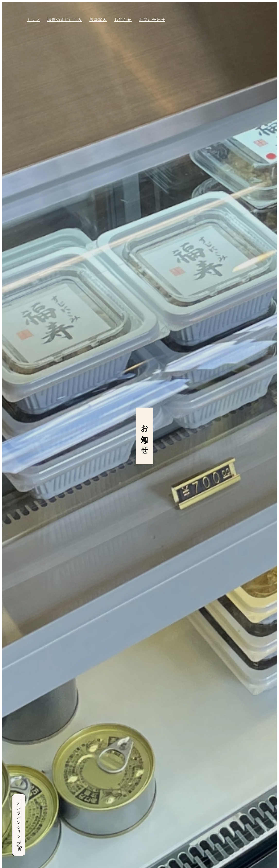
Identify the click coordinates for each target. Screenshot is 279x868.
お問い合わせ (152, 20)
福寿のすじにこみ (65, 20)
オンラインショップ (19, 825)
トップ (33, 20)
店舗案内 (98, 20)
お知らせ (123, 20)
